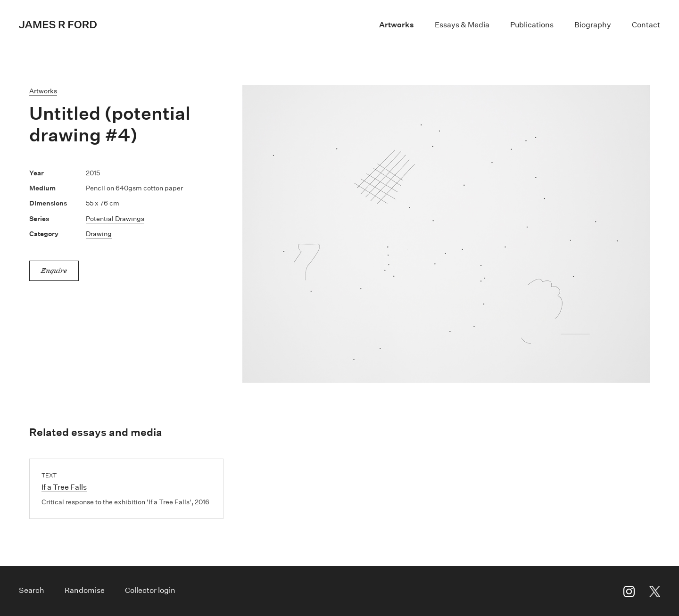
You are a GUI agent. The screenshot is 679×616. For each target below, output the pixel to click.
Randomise (85, 590)
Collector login (150, 590)
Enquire (54, 270)
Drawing (99, 234)
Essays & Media (462, 25)
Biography (593, 25)
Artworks (397, 25)
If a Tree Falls (64, 487)
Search (32, 590)
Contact (646, 25)
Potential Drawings (115, 219)
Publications (532, 25)
